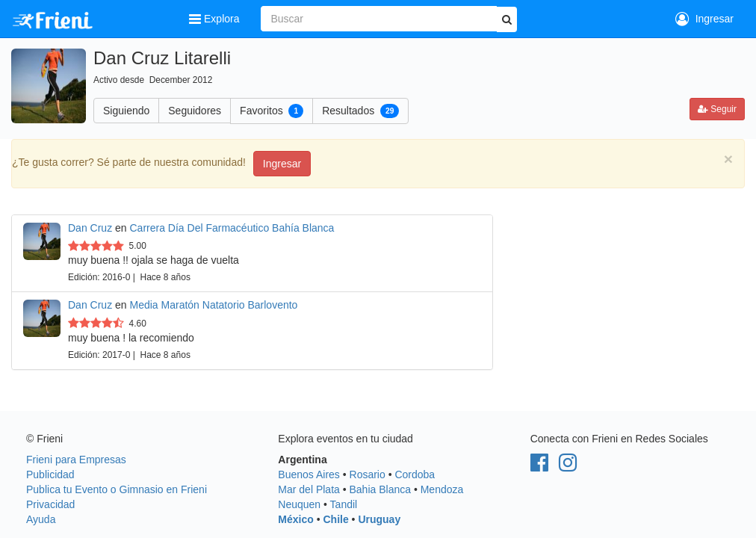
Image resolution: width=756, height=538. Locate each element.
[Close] (728, 159)
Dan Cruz (90, 228)
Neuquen (299, 504)
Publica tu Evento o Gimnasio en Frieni (117, 489)
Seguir (717, 109)
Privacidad (50, 504)
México (295, 519)
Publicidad (50, 474)
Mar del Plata (309, 489)
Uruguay (379, 519)
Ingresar (704, 19)
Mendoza (442, 489)
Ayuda (41, 519)
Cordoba (415, 474)
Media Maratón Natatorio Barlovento (214, 305)
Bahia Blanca (381, 489)
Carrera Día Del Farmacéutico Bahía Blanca (232, 228)
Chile (335, 519)
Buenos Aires (309, 474)
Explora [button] (216, 19)
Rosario (368, 474)
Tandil (344, 504)
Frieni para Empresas (76, 460)
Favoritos (272, 111)
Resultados (360, 111)
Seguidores (195, 111)
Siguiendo (126, 111)
